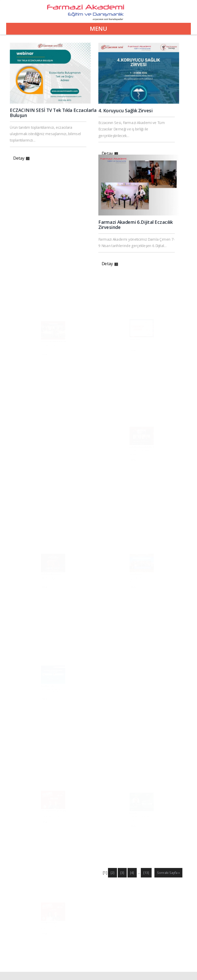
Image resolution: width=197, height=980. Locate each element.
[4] (132, 873)
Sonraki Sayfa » (168, 873)
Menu (98, 29)
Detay (24, 154)
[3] (122, 873)
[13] (146, 873)
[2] (112, 873)
